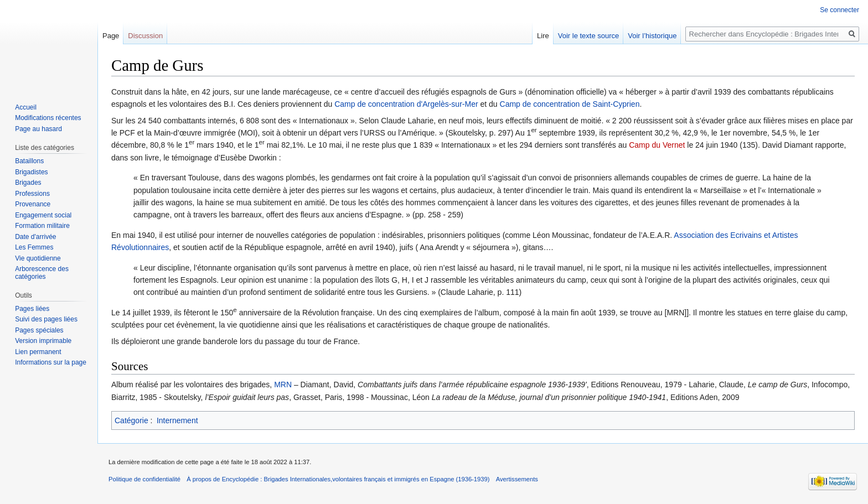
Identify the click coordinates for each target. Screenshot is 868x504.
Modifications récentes (48, 118)
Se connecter (839, 10)
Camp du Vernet (657, 145)
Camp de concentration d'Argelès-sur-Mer (406, 104)
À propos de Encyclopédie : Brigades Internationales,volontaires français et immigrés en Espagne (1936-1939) (338, 479)
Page (111, 36)
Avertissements (517, 479)
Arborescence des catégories (42, 273)
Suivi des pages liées (46, 319)
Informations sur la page (51, 362)
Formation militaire (42, 226)
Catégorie (131, 420)
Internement (177, 420)
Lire (543, 36)
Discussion (145, 36)
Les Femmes (34, 247)
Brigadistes (31, 172)
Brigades (28, 183)
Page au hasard (38, 129)
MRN (283, 385)
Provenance (33, 204)
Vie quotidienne (38, 258)
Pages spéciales (39, 330)
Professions (32, 194)
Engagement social (43, 215)
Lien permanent (38, 352)
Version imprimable (43, 341)
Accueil (26, 107)
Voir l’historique (652, 36)
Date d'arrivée (35, 237)
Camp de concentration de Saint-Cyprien (570, 104)
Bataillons (29, 161)
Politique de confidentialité (144, 479)
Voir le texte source (589, 36)
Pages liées (32, 309)
